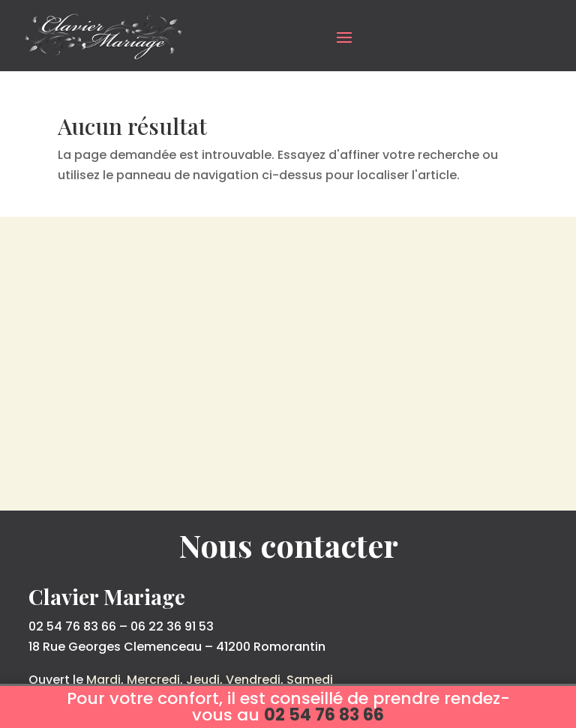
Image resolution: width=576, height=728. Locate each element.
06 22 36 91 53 (172, 626)
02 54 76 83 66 (72, 626)
